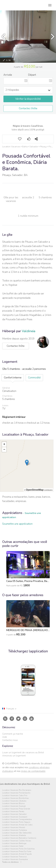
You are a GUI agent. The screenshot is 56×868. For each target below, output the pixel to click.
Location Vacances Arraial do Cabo (17, 825)
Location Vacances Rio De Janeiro (17, 790)
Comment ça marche (13, 734)
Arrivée (8, 75)
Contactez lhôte (28, 108)
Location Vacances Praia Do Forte (17, 852)
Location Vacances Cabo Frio (15, 796)
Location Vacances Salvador (14, 814)
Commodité (34, 378)
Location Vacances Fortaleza (15, 830)
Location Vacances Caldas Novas (17, 841)
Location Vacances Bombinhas (16, 798)
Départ (32, 75)
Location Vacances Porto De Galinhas (19, 849)
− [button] (4, 450)
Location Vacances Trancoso (14, 857)
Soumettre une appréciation (17, 524)
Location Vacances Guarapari (15, 817)
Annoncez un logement (14, 756)
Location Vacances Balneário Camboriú (19, 838)
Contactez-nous (10, 740)
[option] (28, 571)
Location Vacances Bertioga (14, 843)
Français (9, 709)
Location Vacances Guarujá (14, 806)
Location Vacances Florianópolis (16, 793)
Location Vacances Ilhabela (14, 835)
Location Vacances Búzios (14, 803)
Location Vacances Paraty (13, 812)
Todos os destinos (12, 862)
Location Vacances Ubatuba (14, 801)
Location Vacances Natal (13, 846)
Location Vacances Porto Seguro (16, 822)
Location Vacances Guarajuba (15, 859)
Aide (5, 737)
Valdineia (29, 331)
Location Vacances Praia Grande (16, 809)
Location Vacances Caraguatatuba (17, 819)
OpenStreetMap (35, 490)
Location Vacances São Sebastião (17, 833)
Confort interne (13, 378)
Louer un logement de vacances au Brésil (23, 753)
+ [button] (4, 445)
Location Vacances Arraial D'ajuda (17, 854)
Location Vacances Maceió (14, 827)
